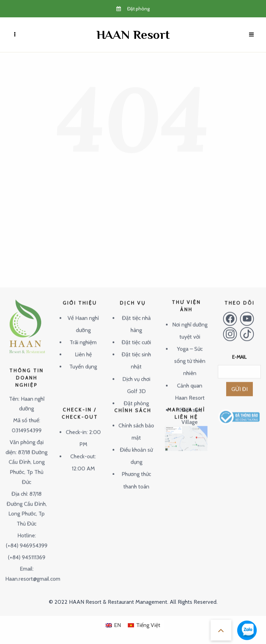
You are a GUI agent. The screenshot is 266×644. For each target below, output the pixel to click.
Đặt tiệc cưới (136, 335)
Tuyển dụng (83, 359)
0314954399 (27, 423)
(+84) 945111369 (27, 550)
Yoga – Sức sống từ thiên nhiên (190, 354)
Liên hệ (83, 347)
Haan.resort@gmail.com (33, 572)
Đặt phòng (136, 396)
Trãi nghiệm (83, 335)
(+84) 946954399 (27, 538)
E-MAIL (239, 350)
